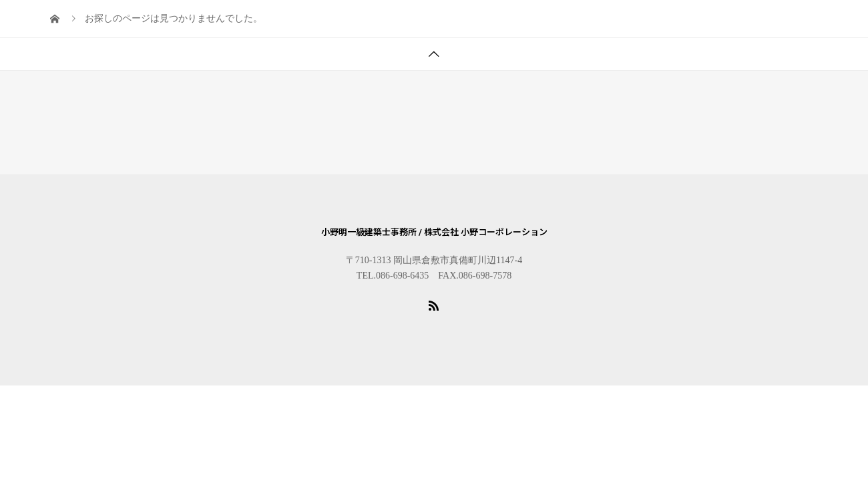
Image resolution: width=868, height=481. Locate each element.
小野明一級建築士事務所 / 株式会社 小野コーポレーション (434, 232)
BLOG (146, 35)
